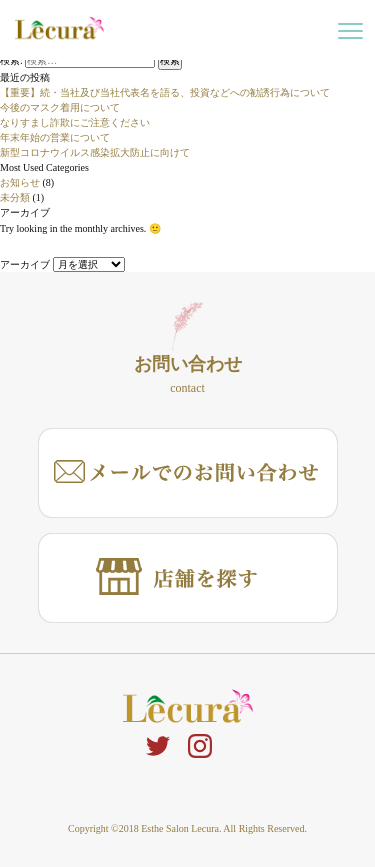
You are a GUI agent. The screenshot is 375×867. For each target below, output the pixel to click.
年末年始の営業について (55, 137)
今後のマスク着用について (60, 107)
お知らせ (20, 182)
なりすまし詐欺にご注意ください (75, 122)
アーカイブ (25, 264)
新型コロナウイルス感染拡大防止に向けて (95, 152)
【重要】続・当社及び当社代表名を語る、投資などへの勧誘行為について (165, 92)
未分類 (15, 197)
